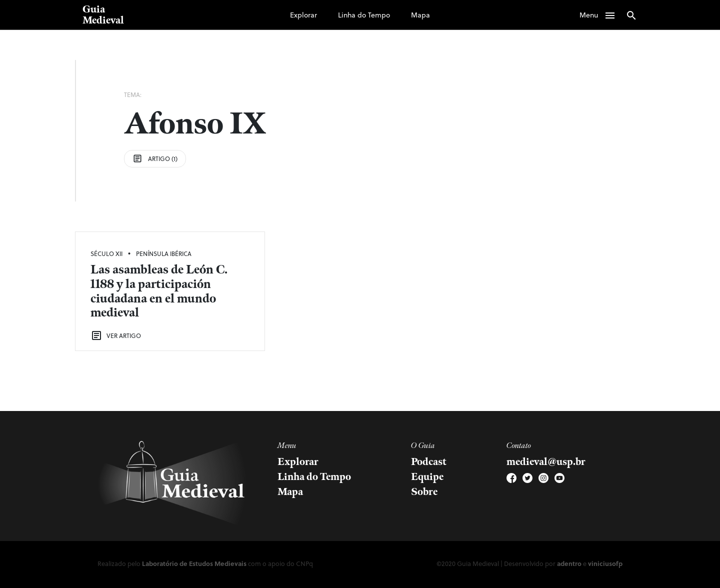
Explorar (303, 15)
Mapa (420, 15)
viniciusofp (605, 563)
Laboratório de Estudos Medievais (194, 563)
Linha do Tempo (364, 15)
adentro (569, 563)
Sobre (424, 492)
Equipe (427, 477)
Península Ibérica (164, 253)
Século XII (106, 253)
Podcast (429, 462)
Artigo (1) (155, 158)
